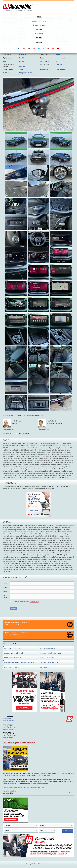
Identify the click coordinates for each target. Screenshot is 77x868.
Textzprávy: (5, 596)
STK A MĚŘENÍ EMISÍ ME (48, 648)
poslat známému (24, 433)
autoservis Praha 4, (50, 779)
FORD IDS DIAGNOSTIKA (13, 658)
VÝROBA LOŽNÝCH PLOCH (49, 663)
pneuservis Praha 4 (63, 779)
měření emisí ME (8, 781)
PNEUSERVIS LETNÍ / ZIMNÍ (13, 653)
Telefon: (5, 591)
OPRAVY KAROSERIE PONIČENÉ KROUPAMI (19, 663)
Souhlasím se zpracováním (26, 602)
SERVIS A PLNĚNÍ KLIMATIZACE (51, 653)
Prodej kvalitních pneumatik (11, 787)
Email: (5, 587)
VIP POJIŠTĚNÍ (45, 667)
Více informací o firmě (10, 792)
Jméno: (5, 583)
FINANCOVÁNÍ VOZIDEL (12, 667)
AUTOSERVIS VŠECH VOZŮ (14, 648)
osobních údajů (35, 602)
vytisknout (9, 433)
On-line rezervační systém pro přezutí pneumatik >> (19, 743)
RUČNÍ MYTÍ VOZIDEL (47, 658)
